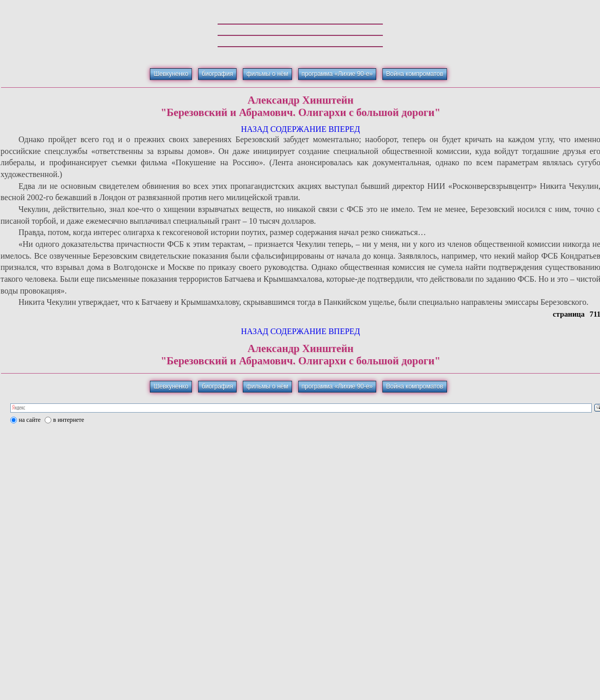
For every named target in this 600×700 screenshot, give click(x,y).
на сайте (30, 420)
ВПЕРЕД (344, 129)
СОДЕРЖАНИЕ (298, 129)
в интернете (69, 420)
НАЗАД (254, 129)
